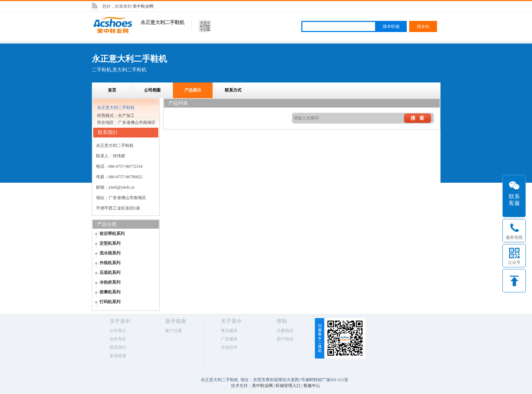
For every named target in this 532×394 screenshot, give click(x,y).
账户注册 (174, 331)
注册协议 (285, 331)
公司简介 (118, 331)
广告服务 (229, 339)
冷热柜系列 (110, 282)
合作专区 (118, 339)
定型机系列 (110, 243)
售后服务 (229, 331)
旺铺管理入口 (288, 386)
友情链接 (118, 356)
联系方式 (233, 90)
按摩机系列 (110, 292)
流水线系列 (110, 253)
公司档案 (152, 90)
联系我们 (118, 347)
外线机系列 (110, 263)
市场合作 (229, 347)
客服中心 (312, 386)
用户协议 (285, 339)
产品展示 (193, 90)
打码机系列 (110, 302)
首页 (112, 90)
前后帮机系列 (112, 234)
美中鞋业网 (143, 6)
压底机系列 (110, 273)
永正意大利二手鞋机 (162, 22)
